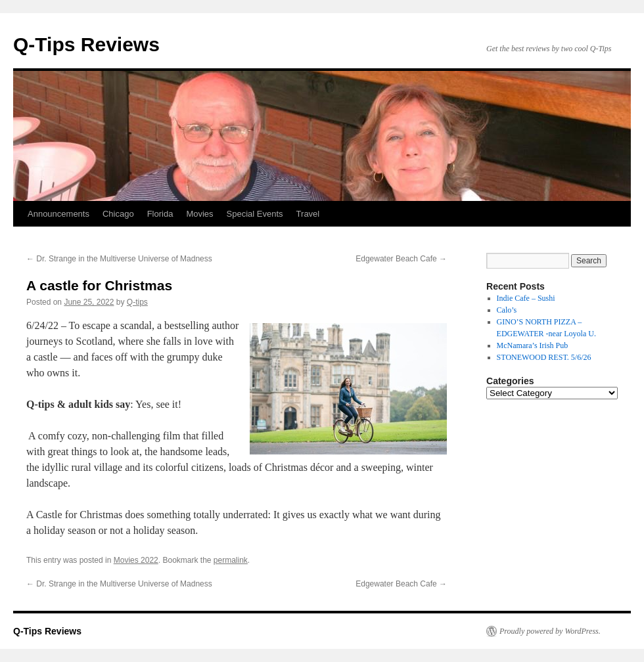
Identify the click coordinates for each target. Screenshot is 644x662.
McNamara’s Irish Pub (533, 345)
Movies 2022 (136, 560)
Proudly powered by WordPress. (550, 631)
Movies (199, 214)
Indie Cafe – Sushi (526, 298)
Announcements (58, 214)
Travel (308, 214)
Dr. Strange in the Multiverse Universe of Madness (119, 259)
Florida (160, 214)
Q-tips (137, 302)
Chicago (118, 214)
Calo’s (507, 310)
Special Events (255, 214)
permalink (231, 560)
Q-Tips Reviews (86, 44)
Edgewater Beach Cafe (401, 259)
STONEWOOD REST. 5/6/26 (544, 357)
